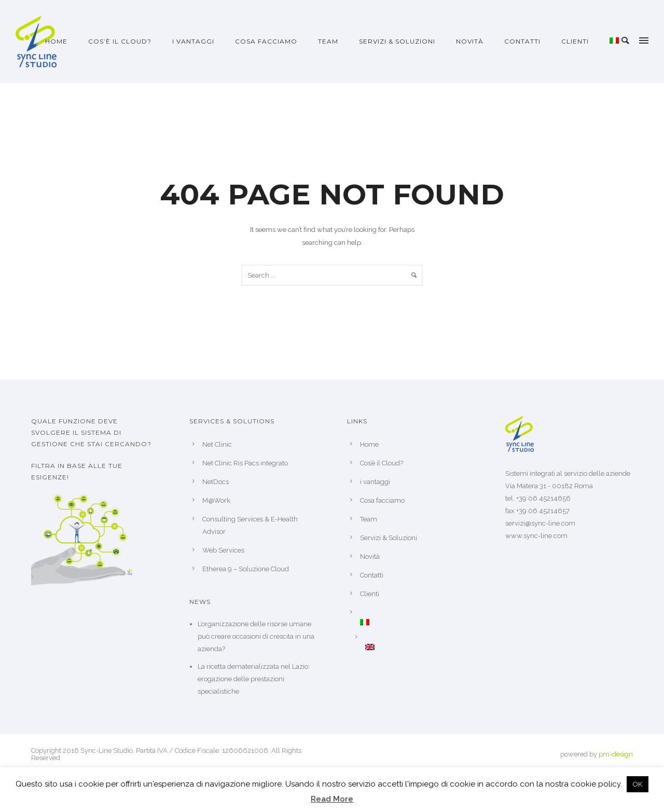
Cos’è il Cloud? (120, 41)
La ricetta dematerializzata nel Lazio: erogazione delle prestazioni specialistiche (254, 679)
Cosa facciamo (266, 41)
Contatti (522, 41)
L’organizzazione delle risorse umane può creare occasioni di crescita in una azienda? (256, 636)
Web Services (223, 550)
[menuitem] (614, 41)
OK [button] (638, 784)
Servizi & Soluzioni (397, 41)
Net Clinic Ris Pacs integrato (245, 463)
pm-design (616, 754)
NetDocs (216, 482)
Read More (332, 799)
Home (56, 41)
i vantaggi (193, 41)
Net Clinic (217, 444)
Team (328, 41)
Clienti (575, 41)
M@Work (216, 500)
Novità (470, 41)
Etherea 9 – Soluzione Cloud (246, 569)
